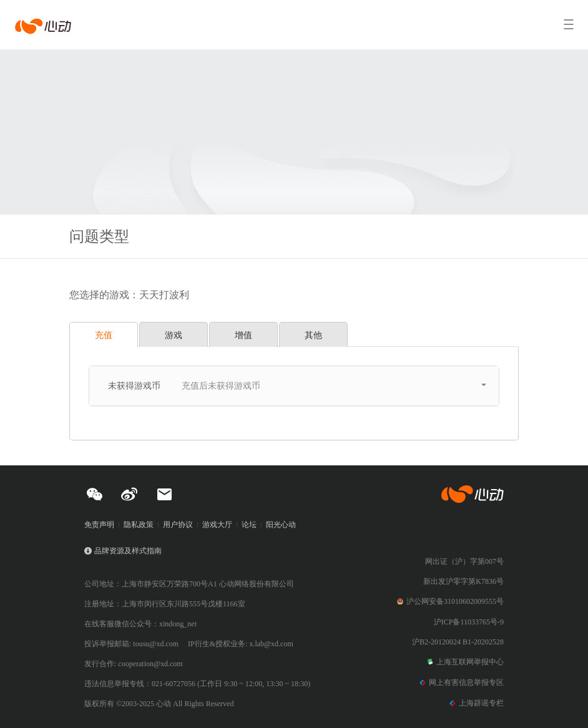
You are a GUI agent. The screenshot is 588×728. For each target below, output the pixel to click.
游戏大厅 (217, 525)
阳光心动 (281, 525)
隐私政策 (139, 525)
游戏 (174, 335)
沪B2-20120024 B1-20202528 (458, 642)
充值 (104, 335)
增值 (243, 335)
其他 (313, 335)
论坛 (249, 525)
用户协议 (178, 525)
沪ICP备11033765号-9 (469, 622)
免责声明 (99, 525)
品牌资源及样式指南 (128, 551)
